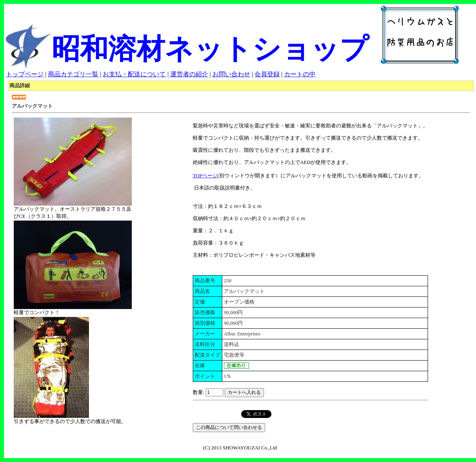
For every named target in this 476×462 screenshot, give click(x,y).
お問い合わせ (231, 74)
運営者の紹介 (189, 74)
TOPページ (205, 176)
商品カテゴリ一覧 (73, 74)
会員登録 (267, 74)
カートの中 (300, 74)
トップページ (25, 74)
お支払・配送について (134, 74)
